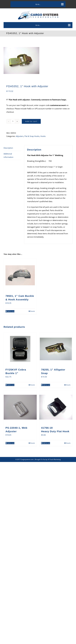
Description (8, 148)
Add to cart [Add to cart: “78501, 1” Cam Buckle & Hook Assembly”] (11, 311)
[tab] (13, 148)
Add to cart (31, 121)
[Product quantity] (13, 121)
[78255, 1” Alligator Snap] (56, 349)
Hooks (43, 136)
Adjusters (20, 136)
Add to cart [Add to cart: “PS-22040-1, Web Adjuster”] (11, 443)
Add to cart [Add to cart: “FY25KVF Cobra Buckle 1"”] (11, 385)
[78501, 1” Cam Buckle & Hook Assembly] (20, 275)
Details (33, 311)
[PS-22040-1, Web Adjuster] (20, 407)
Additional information (8, 155)
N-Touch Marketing (54, 459)
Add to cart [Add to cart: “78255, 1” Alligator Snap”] (46, 385)
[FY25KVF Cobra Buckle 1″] (20, 349)
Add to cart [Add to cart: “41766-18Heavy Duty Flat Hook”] (46, 443)
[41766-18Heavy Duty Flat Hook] (56, 407)
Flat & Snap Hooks (32, 136)
